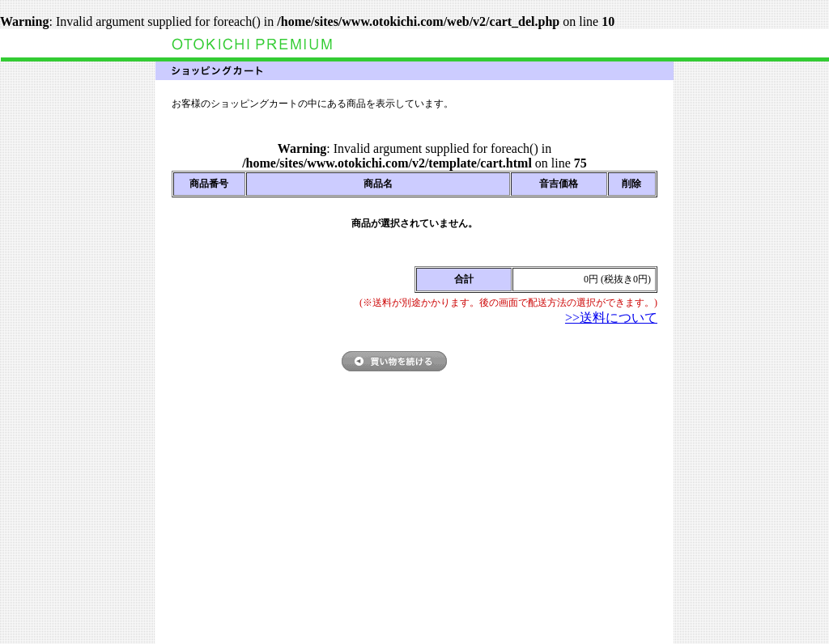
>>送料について (611, 318)
